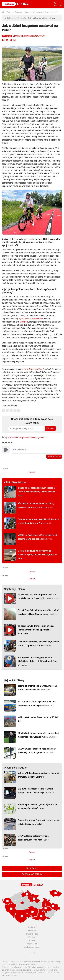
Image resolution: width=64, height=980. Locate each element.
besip (34, 438)
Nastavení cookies (32, 947)
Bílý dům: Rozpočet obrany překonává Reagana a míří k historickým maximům (36, 791)
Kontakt (32, 937)
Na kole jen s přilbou (33, 369)
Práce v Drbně (32, 944)
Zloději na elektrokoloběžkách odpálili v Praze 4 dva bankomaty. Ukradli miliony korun (36, 492)
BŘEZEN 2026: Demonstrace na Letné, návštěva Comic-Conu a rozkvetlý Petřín (36, 506)
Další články (32, 868)
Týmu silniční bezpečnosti (31, 319)
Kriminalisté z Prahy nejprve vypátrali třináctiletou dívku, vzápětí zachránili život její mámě (37, 661)
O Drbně (32, 931)
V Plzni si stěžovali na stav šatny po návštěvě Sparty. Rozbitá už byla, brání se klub (37, 555)
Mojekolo (24, 322)
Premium (32, 472)
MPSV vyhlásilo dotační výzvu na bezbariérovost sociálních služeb (33, 838)
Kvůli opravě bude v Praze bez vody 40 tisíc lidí (38, 719)
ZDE (54, 18)
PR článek (7, 36)
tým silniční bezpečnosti (19, 438)
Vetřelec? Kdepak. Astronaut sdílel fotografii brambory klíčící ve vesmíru (39, 775)
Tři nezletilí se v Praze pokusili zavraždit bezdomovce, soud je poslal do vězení (37, 704)
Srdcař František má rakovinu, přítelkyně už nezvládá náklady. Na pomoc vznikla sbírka (38, 612)
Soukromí (32, 927)
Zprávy (9, 12)
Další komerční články (32, 874)
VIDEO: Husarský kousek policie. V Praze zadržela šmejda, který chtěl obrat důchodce (39, 596)
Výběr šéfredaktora (15, 482)
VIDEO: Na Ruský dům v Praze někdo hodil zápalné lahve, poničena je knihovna (38, 537)
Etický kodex (32, 934)
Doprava (18, 12)
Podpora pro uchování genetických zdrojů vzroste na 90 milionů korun (37, 806)
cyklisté (40, 438)
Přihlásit (50, 428)
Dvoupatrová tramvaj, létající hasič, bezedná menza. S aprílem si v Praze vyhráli (39, 521)
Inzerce (32, 940)
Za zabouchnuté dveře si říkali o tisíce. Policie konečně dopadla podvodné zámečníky (36, 630)
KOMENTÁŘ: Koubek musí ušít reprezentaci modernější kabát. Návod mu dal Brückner (38, 735)
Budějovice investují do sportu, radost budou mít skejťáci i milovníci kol (39, 822)
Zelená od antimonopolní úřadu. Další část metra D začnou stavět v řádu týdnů (38, 688)
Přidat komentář (54, 457)
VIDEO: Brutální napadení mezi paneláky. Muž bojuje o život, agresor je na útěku (37, 751)
